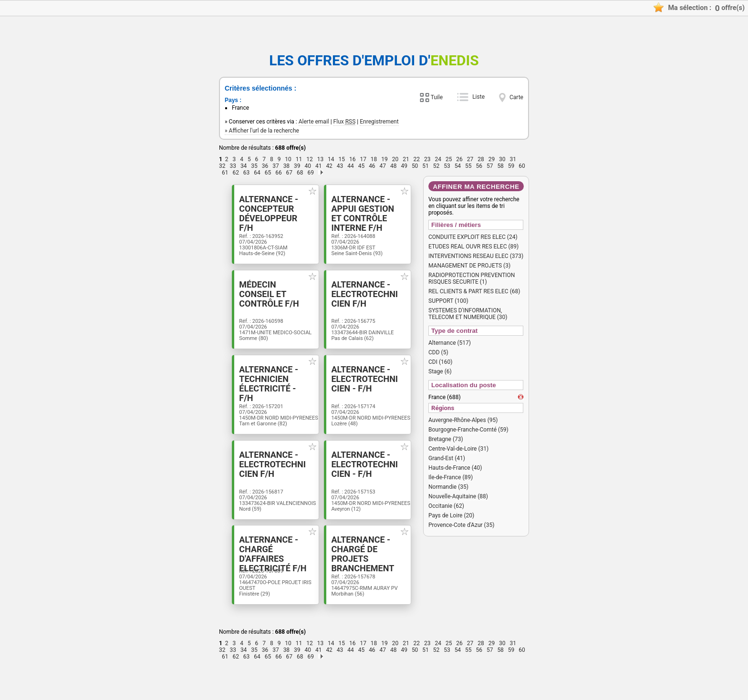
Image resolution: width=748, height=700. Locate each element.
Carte (516, 97)
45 (362, 166)
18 (374, 159)
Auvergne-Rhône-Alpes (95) (463, 420)
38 (287, 166)
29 (492, 159)
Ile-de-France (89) (451, 477)
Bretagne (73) (446, 439)
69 (311, 173)
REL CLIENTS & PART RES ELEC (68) (474, 291)
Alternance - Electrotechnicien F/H (369, 301)
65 (268, 173)
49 (404, 166)
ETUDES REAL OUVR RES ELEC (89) (473, 247)
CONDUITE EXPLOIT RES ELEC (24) (473, 237)
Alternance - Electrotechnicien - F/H (369, 393)
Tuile (437, 97)
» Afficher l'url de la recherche (262, 131)
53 (447, 166)
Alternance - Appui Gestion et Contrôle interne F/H (369, 214)
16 (353, 159)
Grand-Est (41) (447, 458)
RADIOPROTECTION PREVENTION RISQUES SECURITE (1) (472, 278)
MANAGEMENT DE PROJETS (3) (469, 266)
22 (417, 159)
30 (502, 159)
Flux (345, 122)
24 (438, 159)
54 (458, 166)
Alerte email (314, 122)
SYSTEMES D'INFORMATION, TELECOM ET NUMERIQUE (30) (468, 314)
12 (310, 159)
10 (288, 159)
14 (331, 159)
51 (426, 166)
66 (279, 173)
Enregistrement (379, 122)
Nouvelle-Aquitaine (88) (458, 496)
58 (500, 166)
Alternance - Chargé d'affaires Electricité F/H (264, 582)
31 (513, 159)
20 (395, 159)
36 (265, 166)
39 (297, 166)
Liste (478, 97)
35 (254, 166)
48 (394, 166)
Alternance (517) (450, 343)
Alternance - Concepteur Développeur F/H (268, 209)
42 (329, 166)
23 (427, 159)
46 (372, 166)
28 (481, 159)
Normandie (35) (448, 487)
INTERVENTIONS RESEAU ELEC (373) (476, 256)
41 (319, 166)
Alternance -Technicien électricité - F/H (267, 393)
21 (406, 159)
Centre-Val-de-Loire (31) (458, 449)
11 (299, 159)
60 (522, 166)
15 (342, 159)
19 (384, 159)
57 (490, 166)
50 (415, 166)
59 (511, 166)
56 (479, 166)
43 (340, 166)
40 (308, 166)
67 (290, 173)
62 (236, 173)
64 (257, 173)
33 (233, 166)
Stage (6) (440, 371)
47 (383, 166)
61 (225, 173)
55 (468, 166)
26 (459, 159)
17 (363, 159)
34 (244, 166)
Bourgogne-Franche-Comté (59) (468, 430)
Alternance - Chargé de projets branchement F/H (363, 587)
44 (351, 166)
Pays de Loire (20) (451, 515)
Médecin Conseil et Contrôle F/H (267, 297)
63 (247, 173)
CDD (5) (438, 352)
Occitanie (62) (446, 506)
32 (222, 166)
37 (276, 166)
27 (470, 159)
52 (436, 166)
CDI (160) (440, 362)
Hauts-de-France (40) (455, 468)
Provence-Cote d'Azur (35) (461, 525)
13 (321, 159)
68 (300, 173)
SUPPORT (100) (448, 301)
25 (449, 159)
